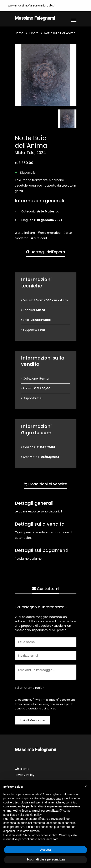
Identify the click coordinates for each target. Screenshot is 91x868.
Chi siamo (22, 769)
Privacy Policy (25, 775)
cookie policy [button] (33, 815)
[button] (86, 786)
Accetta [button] (45, 850)
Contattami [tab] (46, 589)
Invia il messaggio (32, 720)
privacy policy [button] (54, 798)
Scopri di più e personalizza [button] (45, 859)
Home (19, 33)
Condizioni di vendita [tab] (45, 484)
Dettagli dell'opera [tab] (46, 252)
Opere (34, 33)
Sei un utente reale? (29, 688)
